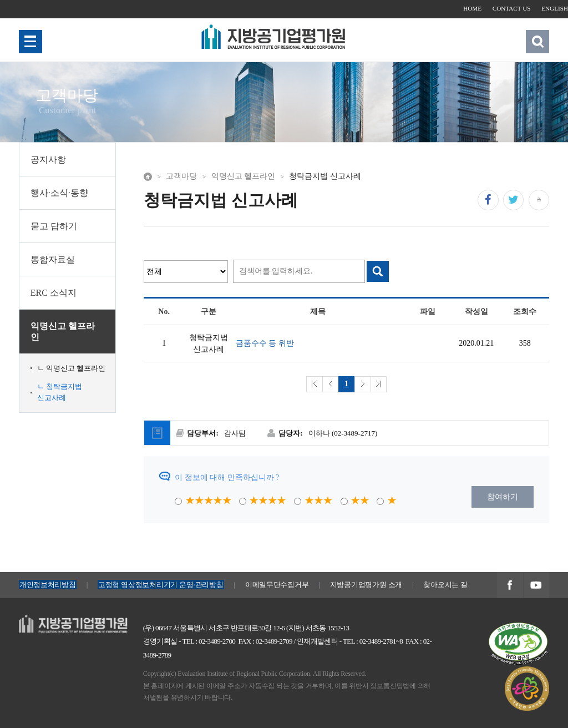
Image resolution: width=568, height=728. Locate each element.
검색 (537, 41)
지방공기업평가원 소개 (366, 585)
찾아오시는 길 (445, 585)
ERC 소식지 (54, 293)
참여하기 (503, 497)
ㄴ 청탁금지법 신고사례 (60, 392)
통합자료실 (53, 259)
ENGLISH (555, 8)
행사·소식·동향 (59, 193)
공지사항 (48, 160)
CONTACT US (512, 8)
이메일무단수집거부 (277, 585)
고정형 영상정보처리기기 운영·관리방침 (161, 585)
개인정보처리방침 (48, 585)
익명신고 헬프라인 (63, 331)
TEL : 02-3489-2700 (209, 641)
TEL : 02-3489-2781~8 (373, 641)
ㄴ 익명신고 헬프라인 (72, 368)
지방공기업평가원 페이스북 (510, 586)
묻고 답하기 (54, 226)
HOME (472, 8)
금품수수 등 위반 (265, 343)
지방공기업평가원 (50, 621)
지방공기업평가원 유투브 (536, 586)
